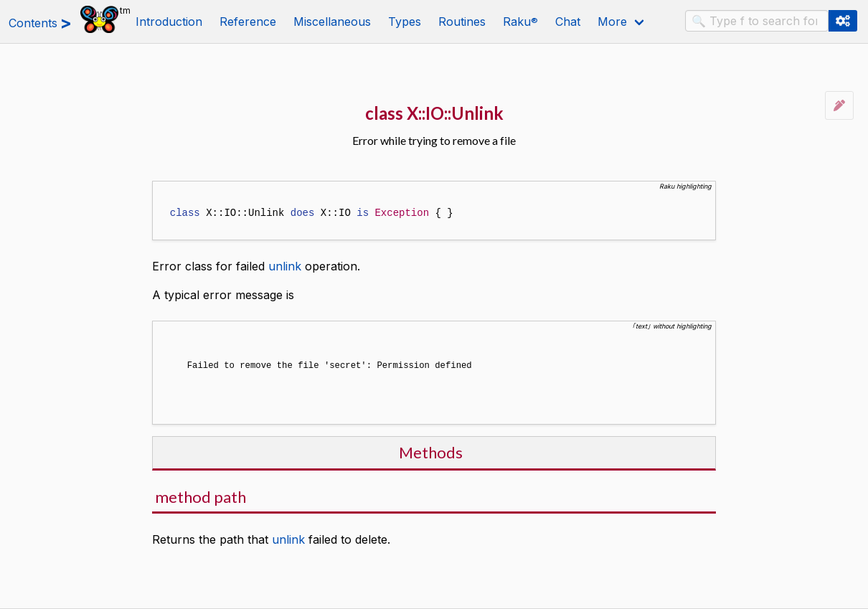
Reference (248, 22)
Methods (431, 451)
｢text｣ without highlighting (672, 326)
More (612, 22)
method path (201, 495)
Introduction (169, 22)
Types (405, 22)
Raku (520, 22)
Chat (568, 22)
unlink (285, 266)
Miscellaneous (332, 22)
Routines (462, 22)
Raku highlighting (685, 186)
